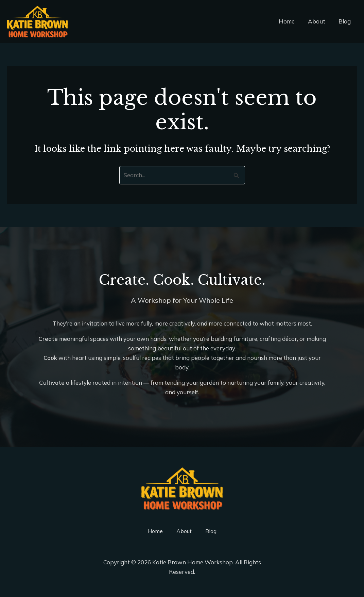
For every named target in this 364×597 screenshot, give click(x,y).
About (319, 21)
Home (291, 21)
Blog (345, 21)
